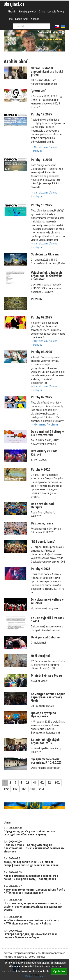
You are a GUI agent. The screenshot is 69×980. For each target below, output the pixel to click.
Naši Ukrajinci (40, 656)
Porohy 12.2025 (41, 114)
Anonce (35, 19)
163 (24, 789)
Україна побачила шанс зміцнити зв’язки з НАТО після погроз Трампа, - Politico (31, 922)
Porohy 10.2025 (41, 205)
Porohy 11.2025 (41, 160)
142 (15, 789)
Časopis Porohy (56, 12)
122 (6, 789)
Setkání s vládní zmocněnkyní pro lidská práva (47, 71)
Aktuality (12, 12)
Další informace (34, 976)
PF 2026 (36, 299)
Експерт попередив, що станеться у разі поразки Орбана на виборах (30, 936)
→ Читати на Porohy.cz (45, 425)
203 (41, 789)
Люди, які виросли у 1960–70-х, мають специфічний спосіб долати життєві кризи (31, 864)
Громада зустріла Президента (43, 715)
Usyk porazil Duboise (45, 637)
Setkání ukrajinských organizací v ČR (45, 741)
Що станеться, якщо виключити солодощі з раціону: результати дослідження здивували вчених (33, 907)
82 (49, 783)
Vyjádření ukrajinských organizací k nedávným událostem (47, 276)
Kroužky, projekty (28, 12)
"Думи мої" (39, 91)
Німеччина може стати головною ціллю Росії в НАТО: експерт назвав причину (34, 891)
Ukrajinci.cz (14, 4)
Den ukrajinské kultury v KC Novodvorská (47, 433)
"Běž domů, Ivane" (43, 542)
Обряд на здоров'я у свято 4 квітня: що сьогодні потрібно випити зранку (29, 833)
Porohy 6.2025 (41, 469)
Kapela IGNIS (22, 19)
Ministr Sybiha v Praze (46, 676)
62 (42, 783)
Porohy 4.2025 (41, 569)
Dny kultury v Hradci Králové (45, 453)
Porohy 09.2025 (41, 317)
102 (57, 783)
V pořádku (59, 971)
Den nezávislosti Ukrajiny (42, 505)
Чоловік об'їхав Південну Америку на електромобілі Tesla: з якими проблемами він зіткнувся (34, 848)
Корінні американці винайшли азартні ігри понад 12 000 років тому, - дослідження (31, 877)
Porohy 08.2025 (41, 352)
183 (33, 789)
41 (35, 783)
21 (28, 783)
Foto (10, 19)
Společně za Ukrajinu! (46, 254)
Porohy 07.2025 (41, 397)
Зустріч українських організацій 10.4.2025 (46, 761)
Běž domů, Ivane (42, 523)
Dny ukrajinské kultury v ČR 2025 (47, 601)
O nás (42, 12)
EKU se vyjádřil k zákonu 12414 (48, 619)
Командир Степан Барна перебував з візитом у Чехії (48, 697)
